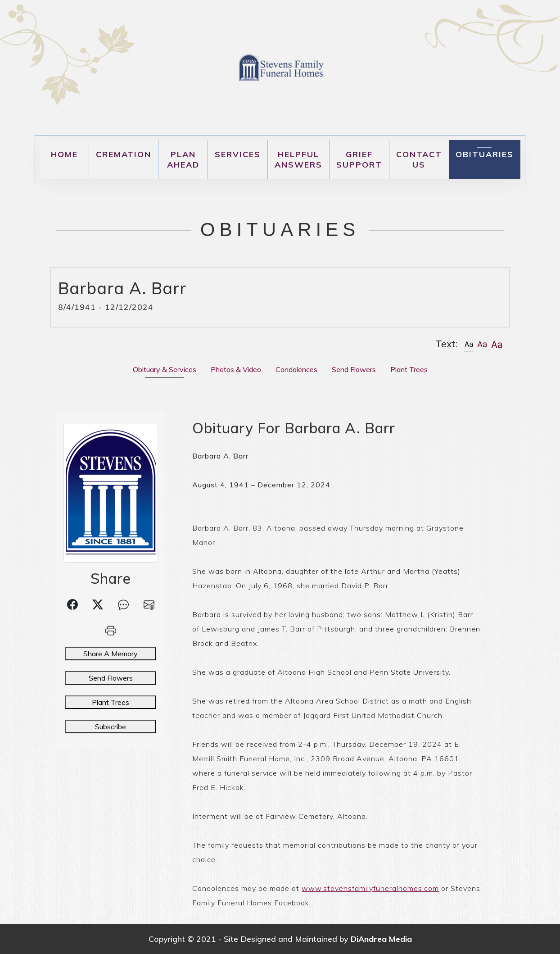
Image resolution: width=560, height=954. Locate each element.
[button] (469, 344)
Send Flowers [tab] (354, 369)
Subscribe (111, 727)
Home (64, 154)
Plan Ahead (183, 159)
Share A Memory (111, 654)
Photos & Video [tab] (236, 369)
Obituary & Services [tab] (165, 369)
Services (238, 154)
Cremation (124, 154)
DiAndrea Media (381, 939)
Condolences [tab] (296, 369)
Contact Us (419, 159)
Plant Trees (111, 702)
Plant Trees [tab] (409, 369)
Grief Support (359, 159)
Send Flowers (111, 678)
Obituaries (485, 154)
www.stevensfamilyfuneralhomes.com (370, 888)
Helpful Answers (298, 159)
